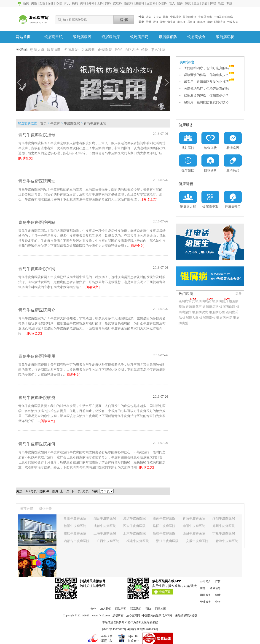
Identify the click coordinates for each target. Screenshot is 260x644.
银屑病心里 (217, 312)
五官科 (151, 3)
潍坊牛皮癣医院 (134, 518)
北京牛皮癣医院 (134, 533)
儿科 (100, 3)
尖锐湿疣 (176, 17)
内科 (83, 3)
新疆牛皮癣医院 (164, 533)
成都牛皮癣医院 (105, 526)
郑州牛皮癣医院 (224, 526)
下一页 (76, 491)
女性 (42, 3)
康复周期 (54, 50)
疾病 (75, 3)
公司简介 (206, 581)
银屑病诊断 (227, 307)
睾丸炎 (181, 22)
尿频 (166, 17)
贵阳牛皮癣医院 (75, 518)
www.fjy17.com (101, 615)
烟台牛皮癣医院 (105, 518)
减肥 (188, 3)
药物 (145, 50)
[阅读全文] (26, 158)
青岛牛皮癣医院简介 (37, 310)
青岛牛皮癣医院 (95, 123)
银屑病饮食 (196, 37)
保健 (51, 3)
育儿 (67, 3)
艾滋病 (157, 17)
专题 (229, 3)
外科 (91, 3)
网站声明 (121, 609)
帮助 (148, 609)
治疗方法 (131, 50)
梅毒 (210, 22)
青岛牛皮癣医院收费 (37, 398)
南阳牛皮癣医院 (194, 526)
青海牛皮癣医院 (227, 541)
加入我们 (106, 609)
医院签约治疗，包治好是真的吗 (209, 68)
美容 (205, 3)
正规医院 (105, 50)
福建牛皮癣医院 (138, 541)
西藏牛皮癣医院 (194, 533)
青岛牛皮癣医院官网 (37, 269)
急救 (221, 3)
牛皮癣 (55, 123)
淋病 (148, 17)
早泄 (148, 22)
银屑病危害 (194, 307)
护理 (213, 3)
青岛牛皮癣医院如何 (37, 444)
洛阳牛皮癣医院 (164, 526)
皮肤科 (117, 3)
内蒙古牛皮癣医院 (77, 541)
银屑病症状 (225, 37)
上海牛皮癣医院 (105, 533)
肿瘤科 (140, 3)
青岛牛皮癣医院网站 (37, 222)
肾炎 (156, 22)
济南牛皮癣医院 (164, 518)
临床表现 (88, 50)
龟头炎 (172, 22)
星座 (196, 3)
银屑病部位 (207, 318)
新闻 (26, 3)
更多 (239, 293)
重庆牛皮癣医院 (75, 533)
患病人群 (37, 50)
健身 (180, 3)
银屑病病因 (82, 37)
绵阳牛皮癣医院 (224, 518)
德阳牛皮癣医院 (75, 526)
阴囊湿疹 (220, 22)
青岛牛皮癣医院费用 (37, 356)
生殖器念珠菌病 (223, 17)
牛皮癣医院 (72, 123)
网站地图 (161, 609)
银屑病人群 (191, 318)
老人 (172, 3)
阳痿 (141, 22)
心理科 (162, 3)
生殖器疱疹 (205, 17)
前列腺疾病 (190, 17)
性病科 (129, 3)
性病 (141, 17)
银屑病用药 (139, 37)
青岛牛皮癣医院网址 (37, 181)
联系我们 (136, 609)
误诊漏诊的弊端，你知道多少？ (209, 75)
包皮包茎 (233, 22)
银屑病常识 (54, 37)
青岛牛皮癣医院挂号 (37, 135)
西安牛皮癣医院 (134, 526)
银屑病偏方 (220, 301)
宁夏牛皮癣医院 (224, 533)
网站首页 (23, 37)
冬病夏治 (71, 50)
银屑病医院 (224, 318)
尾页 (86, 491)
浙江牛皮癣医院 (167, 541)
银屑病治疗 (111, 37)
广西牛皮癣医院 (108, 541)
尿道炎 (191, 22)
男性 (34, 3)
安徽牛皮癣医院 (197, 541)
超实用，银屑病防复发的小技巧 (209, 82)
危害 (118, 50)
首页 (43, 123)
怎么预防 (158, 50)
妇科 (108, 3)
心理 (59, 3)
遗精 (163, 22)
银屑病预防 (168, 37)
